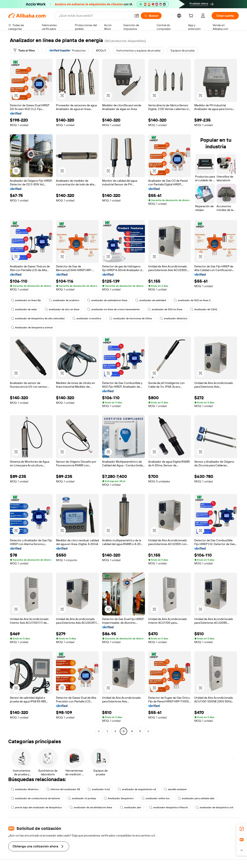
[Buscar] (151, 16)
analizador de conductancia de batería (35, 798)
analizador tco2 (99, 789)
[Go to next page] (148, 731)
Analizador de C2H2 (204, 309)
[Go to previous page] (99, 731)
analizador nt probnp (82, 798)
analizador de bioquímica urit (214, 807)
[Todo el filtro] (24, 50)
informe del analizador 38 (63, 789)
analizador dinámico (174, 318)
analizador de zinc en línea (62, 309)
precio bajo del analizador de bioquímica (36, 807)
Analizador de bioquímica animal (32, 328)
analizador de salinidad (151, 300)
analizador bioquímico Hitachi (168, 807)
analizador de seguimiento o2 (137, 789)
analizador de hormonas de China (130, 318)
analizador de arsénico (64, 300)
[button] (137, 16)
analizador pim (131, 807)
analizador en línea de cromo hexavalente (114, 309)
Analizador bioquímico (119, 798)
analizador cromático (87, 318)
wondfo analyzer (175, 789)
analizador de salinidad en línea (107, 300)
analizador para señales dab (196, 798)
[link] (242, 829)
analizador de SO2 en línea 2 (192, 300)
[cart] (192, 16)
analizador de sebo (24, 309)
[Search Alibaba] (95, 16)
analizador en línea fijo (26, 300)
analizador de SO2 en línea (165, 309)
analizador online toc (156, 798)
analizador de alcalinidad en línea (91, 807)
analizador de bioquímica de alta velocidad (38, 318)
